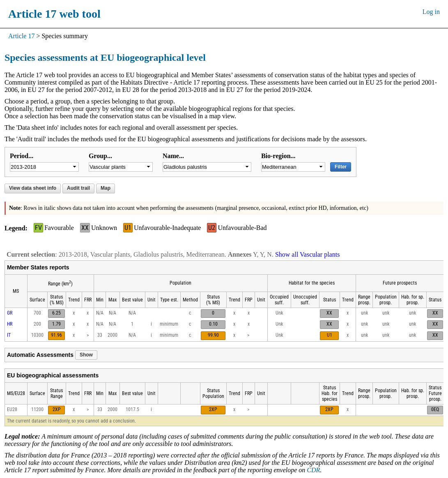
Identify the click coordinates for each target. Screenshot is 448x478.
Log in (431, 12)
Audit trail (78, 188)
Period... (22, 156)
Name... (173, 156)
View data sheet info (33, 188)
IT (9, 335)
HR (10, 324)
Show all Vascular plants (307, 254)
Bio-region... (278, 156)
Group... (100, 156)
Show (86, 355)
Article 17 (21, 36)
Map (106, 188)
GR (10, 313)
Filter (341, 167)
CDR (313, 470)
